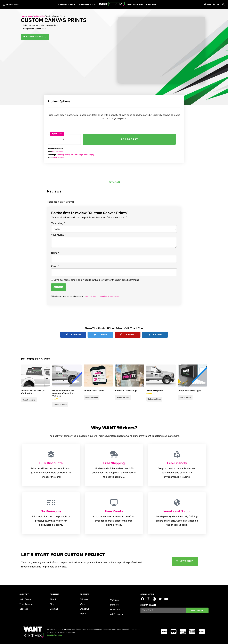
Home (23, 16)
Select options (29, 400)
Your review (58, 235)
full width (75, 155)
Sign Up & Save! (148, 605)
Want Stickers (59, 158)
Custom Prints (86, 4)
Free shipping (65, 629)
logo (81, 155)
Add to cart (129, 139)
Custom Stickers (67, 4)
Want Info (151, 4)
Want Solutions (135, 4)
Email (55, 266)
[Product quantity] (64, 139)
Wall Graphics (39, 16)
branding (60, 155)
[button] (223, 5)
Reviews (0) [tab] (115, 182)
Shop (30, 16)
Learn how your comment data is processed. (102, 296)
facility (67, 155)
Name (55, 253)
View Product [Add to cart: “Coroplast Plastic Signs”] (185, 397)
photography (89, 155)
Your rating (58, 223)
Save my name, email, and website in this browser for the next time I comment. (96, 280)
